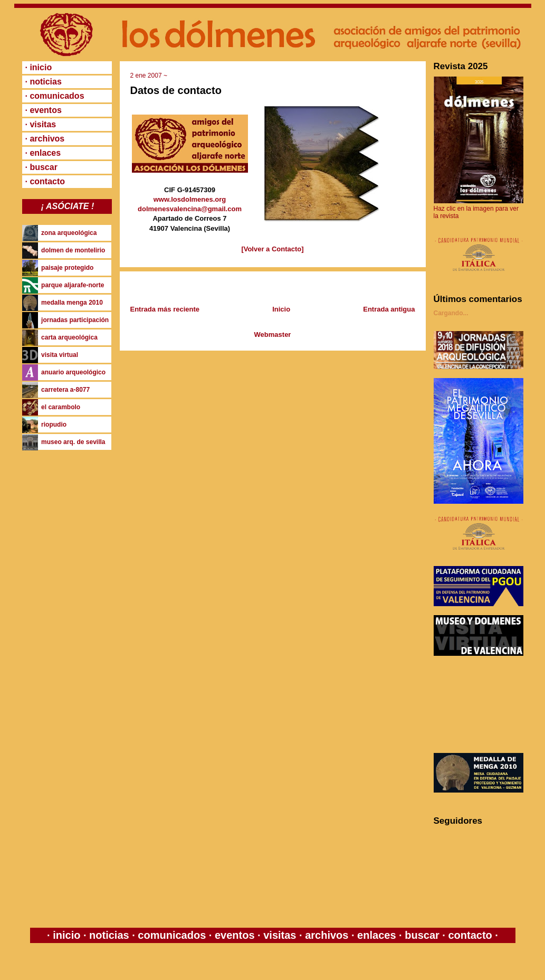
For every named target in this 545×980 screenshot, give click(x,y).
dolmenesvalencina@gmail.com (190, 209)
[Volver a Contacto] (272, 249)
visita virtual (60, 355)
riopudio (54, 425)
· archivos (45, 139)
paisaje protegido (67, 268)
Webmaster (273, 334)
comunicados (172, 935)
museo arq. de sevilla (73, 442)
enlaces (375, 935)
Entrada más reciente (165, 309)
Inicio (281, 309)
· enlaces (43, 153)
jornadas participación (75, 320)
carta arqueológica (69, 337)
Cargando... (451, 313)
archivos (327, 935)
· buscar (41, 167)
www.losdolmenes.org (190, 199)
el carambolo (61, 407)
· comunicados (55, 96)
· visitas (41, 124)
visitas (280, 935)
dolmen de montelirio (73, 250)
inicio (67, 935)
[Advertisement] (481, 704)
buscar (422, 935)
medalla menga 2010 (72, 303)
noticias (109, 935)
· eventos (44, 110)
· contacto (45, 181)
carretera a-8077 (65, 390)
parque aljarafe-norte (73, 285)
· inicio (39, 67)
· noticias (44, 82)
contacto (469, 935)
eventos (235, 935)
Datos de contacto (176, 90)
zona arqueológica (69, 233)
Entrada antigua (389, 309)
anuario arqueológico (73, 372)
